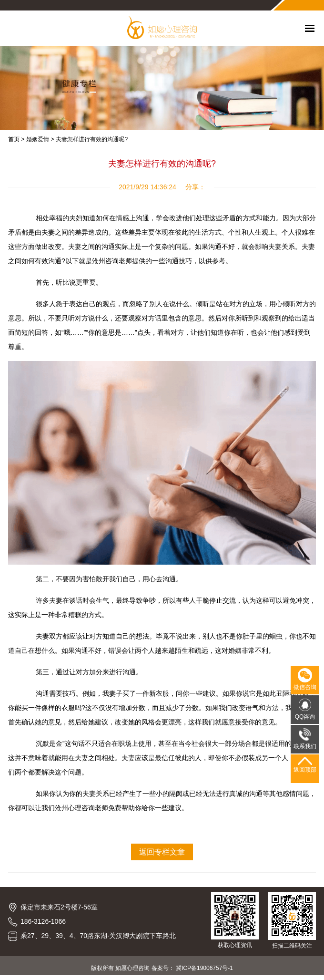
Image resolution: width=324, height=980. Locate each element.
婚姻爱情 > (40, 139)
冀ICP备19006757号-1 (204, 968)
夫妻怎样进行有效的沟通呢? (92, 139)
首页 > (16, 139)
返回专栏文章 (162, 852)
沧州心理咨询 (75, 808)
